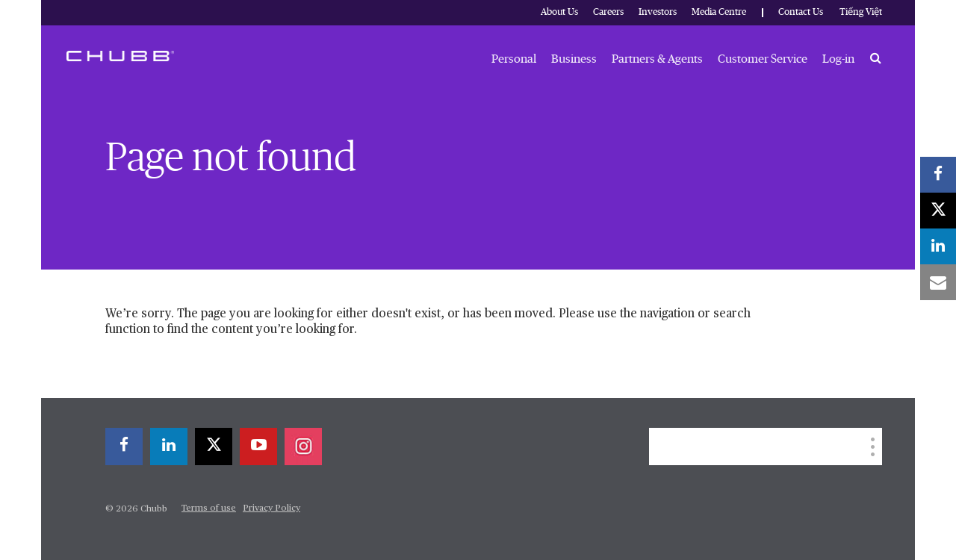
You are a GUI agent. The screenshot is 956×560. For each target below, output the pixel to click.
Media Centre (719, 12)
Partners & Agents (657, 59)
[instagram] (303, 447)
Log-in (838, 59)
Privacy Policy (271, 508)
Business (574, 59)
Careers (608, 12)
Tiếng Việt (861, 12)
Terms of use (209, 508)
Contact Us (801, 12)
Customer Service (763, 59)
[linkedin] (169, 447)
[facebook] (124, 447)
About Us (559, 12)
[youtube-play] (258, 447)
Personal (514, 59)
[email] (938, 282)
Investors (658, 12)
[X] (214, 447)
